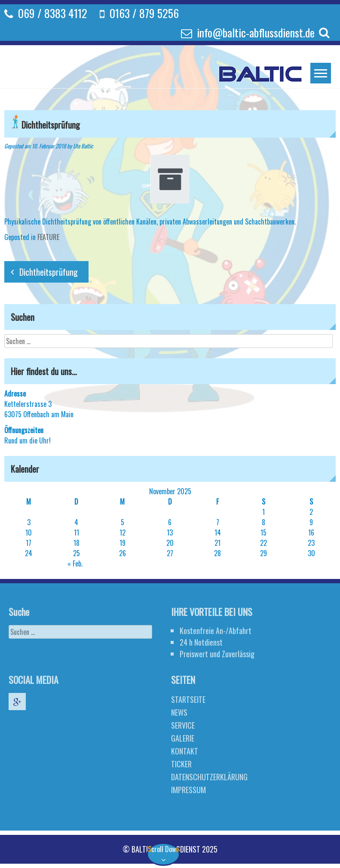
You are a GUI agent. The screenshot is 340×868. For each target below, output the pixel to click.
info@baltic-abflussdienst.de (256, 32)
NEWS (177, 712)
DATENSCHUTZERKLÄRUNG (207, 777)
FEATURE (48, 237)
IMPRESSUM (186, 790)
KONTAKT (182, 751)
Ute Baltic (83, 146)
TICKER (179, 764)
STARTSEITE (186, 699)
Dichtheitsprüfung (49, 272)
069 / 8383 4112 (52, 13)
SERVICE (180, 725)
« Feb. (75, 563)
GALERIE (180, 738)
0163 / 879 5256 (144, 13)
